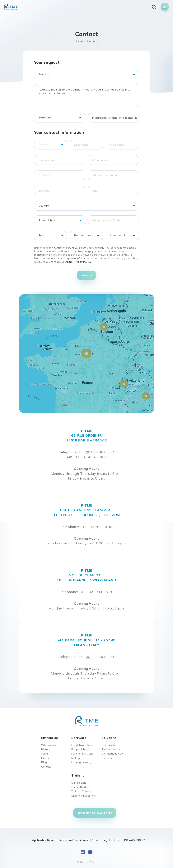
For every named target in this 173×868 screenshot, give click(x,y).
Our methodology (112, 754)
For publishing (80, 749)
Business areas (111, 749)
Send (85, 275)
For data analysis (82, 745)
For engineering (81, 762)
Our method (79, 787)
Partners (47, 758)
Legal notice (111, 840)
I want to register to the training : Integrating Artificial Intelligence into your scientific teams (87, 96)
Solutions (109, 738)
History (46, 749)
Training (78, 775)
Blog (44, 762)
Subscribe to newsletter (95, 813)
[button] (86, 354)
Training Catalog (81, 791)
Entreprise (50, 738)
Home (80, 41)
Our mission (79, 783)
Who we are (49, 745)
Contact (46, 767)
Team (44, 754)
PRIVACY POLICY (135, 840)
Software (79, 738)
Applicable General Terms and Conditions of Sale (65, 840)
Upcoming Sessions (84, 796)
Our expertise (110, 758)
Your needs (108, 745)
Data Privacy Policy (78, 262)
